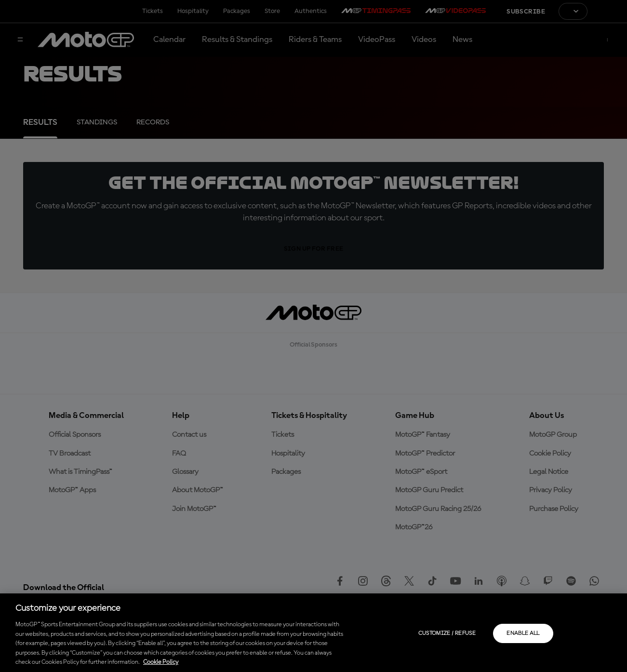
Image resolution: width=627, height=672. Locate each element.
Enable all (523, 633)
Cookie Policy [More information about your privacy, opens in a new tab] (161, 662)
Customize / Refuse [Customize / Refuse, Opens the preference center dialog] (447, 633)
